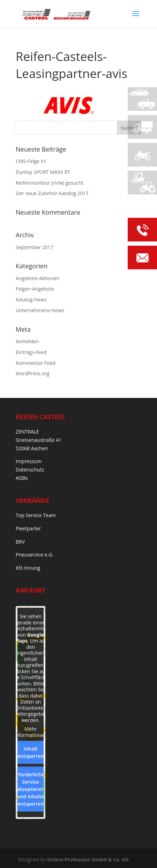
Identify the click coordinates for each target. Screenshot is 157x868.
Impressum (29, 461)
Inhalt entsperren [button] (31, 752)
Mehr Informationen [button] (31, 732)
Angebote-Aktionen (38, 278)
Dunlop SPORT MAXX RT (43, 172)
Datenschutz (30, 470)
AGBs (22, 478)
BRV (20, 542)
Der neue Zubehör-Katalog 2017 (52, 193)
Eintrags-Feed (31, 352)
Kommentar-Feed (36, 363)
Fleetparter (28, 528)
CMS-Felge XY (31, 161)
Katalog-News (31, 299)
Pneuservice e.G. (35, 555)
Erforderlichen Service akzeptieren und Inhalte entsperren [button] (31, 789)
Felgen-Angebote (35, 289)
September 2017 (35, 247)
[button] (13, 855)
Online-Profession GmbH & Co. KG (88, 859)
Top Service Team (36, 515)
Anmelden (27, 341)
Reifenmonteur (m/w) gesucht (50, 183)
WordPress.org (32, 373)
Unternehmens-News (40, 310)
